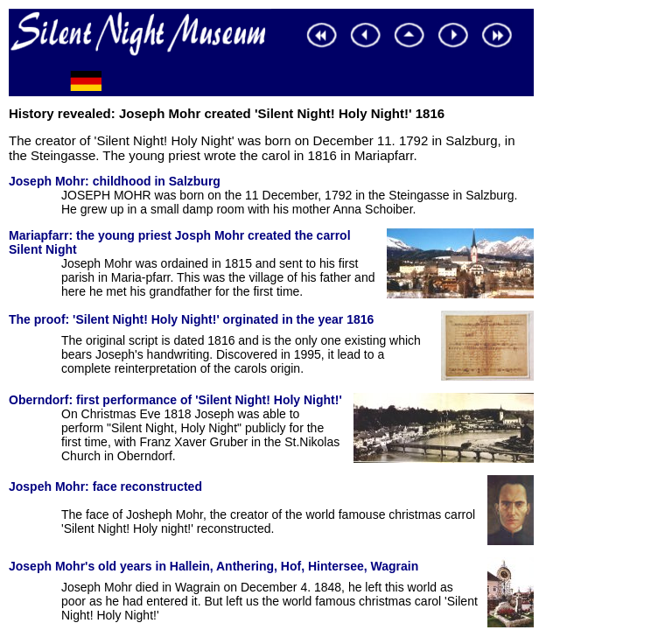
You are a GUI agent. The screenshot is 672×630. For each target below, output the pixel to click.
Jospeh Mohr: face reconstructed (105, 486)
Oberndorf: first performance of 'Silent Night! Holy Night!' (175, 400)
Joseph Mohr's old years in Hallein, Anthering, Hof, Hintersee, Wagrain (213, 566)
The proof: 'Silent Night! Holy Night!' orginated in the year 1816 (191, 319)
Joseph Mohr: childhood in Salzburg (115, 181)
